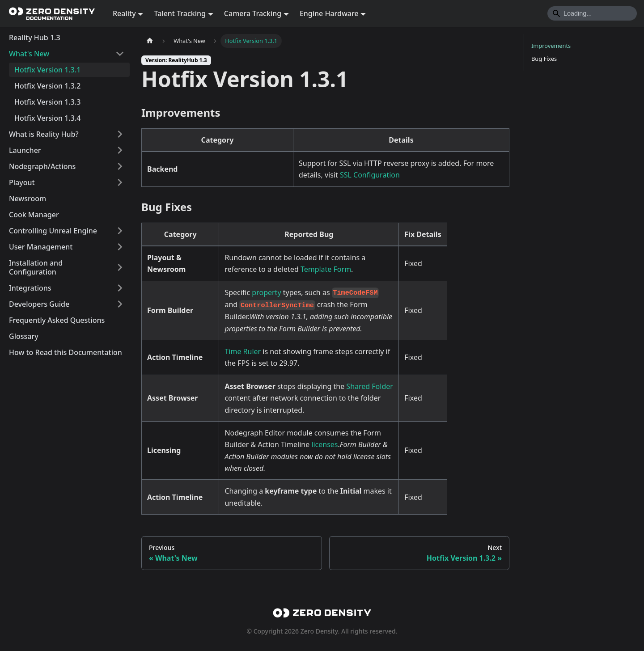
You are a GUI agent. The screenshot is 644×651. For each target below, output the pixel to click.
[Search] (592, 13)
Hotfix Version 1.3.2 (47, 86)
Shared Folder (370, 386)
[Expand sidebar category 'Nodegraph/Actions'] (120, 166)
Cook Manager (34, 215)
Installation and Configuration (36, 267)
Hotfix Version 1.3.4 (47, 118)
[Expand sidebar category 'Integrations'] (120, 288)
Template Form (326, 269)
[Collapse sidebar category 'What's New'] (120, 54)
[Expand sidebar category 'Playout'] (120, 182)
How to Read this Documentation (66, 352)
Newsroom (28, 199)
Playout (22, 182)
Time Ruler (243, 351)
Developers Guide (39, 304)
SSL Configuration (370, 175)
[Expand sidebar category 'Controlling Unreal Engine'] (120, 231)
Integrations (30, 288)
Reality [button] (124, 13)
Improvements (551, 46)
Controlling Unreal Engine (53, 231)
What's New (29, 54)
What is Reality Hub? (44, 134)
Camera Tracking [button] (253, 13)
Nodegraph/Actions (42, 166)
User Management (41, 247)
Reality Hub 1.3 (35, 38)
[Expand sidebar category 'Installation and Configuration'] (120, 267)
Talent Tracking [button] (180, 13)
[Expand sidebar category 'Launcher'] (120, 150)
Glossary (24, 336)
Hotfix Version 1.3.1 (47, 70)
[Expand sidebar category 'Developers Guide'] (120, 304)
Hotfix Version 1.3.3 (47, 102)
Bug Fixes (544, 59)
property (266, 292)
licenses (324, 444)
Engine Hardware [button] (329, 13)
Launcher (25, 150)
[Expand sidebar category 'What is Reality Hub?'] (120, 134)
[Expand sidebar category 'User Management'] (120, 247)
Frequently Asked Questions (57, 320)
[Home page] (150, 41)
